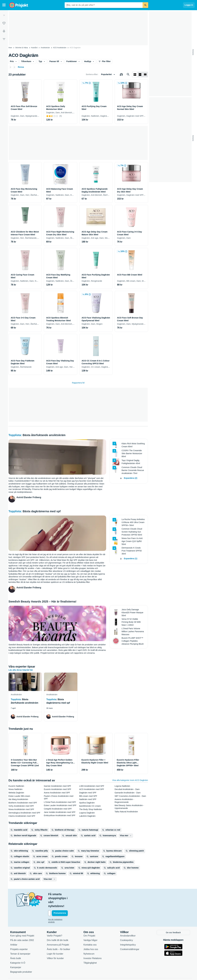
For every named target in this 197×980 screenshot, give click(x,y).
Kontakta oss (90, 933)
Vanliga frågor (90, 928)
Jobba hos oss (91, 937)
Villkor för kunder (55, 946)
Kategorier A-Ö (18, 951)
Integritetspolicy (128, 933)
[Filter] (4, 39)
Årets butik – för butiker (58, 937)
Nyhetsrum (89, 942)
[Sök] (145, 5)
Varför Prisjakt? (54, 924)
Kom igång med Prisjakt (22, 924)
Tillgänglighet (90, 951)
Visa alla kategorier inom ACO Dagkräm (130, 780)
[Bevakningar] (4, 31)
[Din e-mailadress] (67, 901)
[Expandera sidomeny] (4, 15)
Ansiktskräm (45, 48)
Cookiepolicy (126, 928)
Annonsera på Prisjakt (58, 933)
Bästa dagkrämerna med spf (42, 511)
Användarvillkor (128, 924)
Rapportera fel (78, 383)
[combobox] (104, 5)
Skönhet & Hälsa (22, 48)
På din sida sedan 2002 (22, 928)
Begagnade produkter (21, 960)
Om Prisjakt (89, 924)
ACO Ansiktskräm (60, 48)
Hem (10, 48)
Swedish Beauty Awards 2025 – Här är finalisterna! (42, 601)
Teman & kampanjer (20, 942)
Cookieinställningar (130, 937)
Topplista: (16, 435)
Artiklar (14, 933)
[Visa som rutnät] (135, 75)
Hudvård (34, 48)
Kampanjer (16, 955)
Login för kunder (55, 942)
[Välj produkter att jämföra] (121, 75)
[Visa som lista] (140, 75)
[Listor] (4, 23)
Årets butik (16, 946)
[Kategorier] (4, 5)
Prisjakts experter (19, 937)
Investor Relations (93, 946)
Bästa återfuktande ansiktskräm (44, 435)
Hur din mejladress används (59, 908)
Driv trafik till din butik (57, 928)
